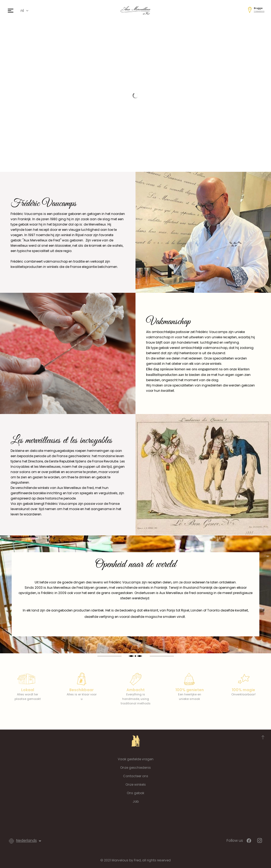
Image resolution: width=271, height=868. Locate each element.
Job (136, 801)
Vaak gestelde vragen (136, 759)
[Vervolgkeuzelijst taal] (30, 841)
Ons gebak (135, 793)
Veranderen (259, 11)
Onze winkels (136, 784)
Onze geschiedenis (135, 768)
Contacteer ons (136, 776)
